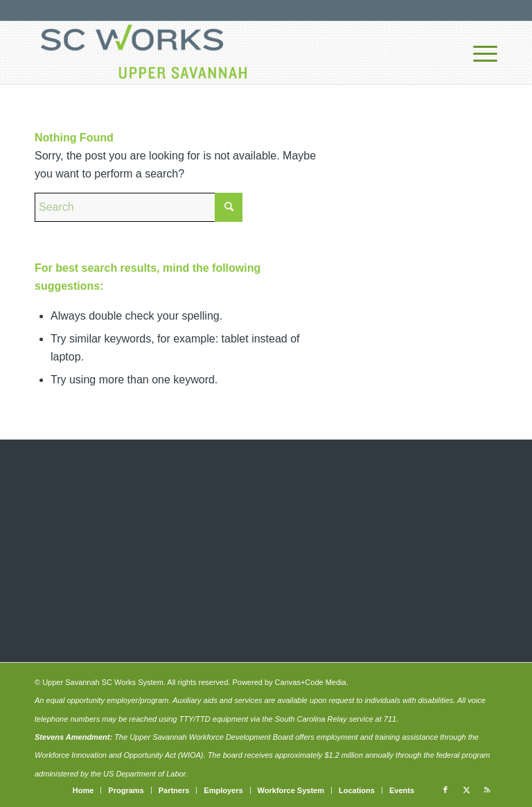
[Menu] (478, 53)
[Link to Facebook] (445, 790)
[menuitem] (478, 53)
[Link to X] (466, 790)
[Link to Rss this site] (487, 790)
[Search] (139, 207)
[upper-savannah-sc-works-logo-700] (144, 53)
